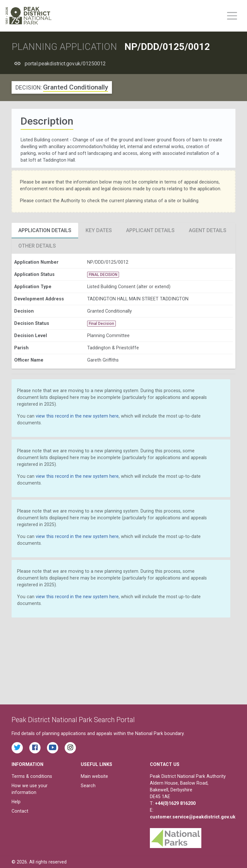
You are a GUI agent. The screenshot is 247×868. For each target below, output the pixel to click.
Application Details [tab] (45, 230)
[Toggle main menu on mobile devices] (232, 16)
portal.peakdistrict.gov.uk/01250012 (65, 64)
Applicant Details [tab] (150, 230)
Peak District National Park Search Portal (73, 720)
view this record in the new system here (77, 416)
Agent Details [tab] (208, 230)
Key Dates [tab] (99, 230)
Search (88, 786)
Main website (94, 776)
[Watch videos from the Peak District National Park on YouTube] (53, 748)
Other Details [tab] (37, 246)
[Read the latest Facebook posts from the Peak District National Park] (35, 748)
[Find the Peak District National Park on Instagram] (70, 748)
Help (16, 802)
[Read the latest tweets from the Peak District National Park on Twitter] (17, 748)
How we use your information (30, 789)
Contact (20, 811)
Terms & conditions (32, 776)
